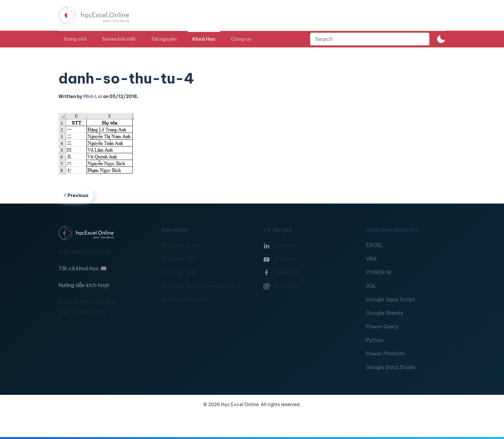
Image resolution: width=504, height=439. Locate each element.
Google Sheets (384, 313)
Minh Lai (93, 96)
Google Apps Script (390, 299)
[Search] (370, 39)
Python (375, 340)
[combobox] (370, 39)
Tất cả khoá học (83, 268)
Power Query (382, 326)
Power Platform (385, 354)
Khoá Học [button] (204, 39)
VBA (371, 259)
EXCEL (375, 245)
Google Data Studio (391, 367)
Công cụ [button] (241, 39)
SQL (371, 286)
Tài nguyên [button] (164, 39)
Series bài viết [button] (119, 39)
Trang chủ (75, 39)
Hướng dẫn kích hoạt (84, 285)
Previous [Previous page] (76, 195)
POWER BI (379, 272)
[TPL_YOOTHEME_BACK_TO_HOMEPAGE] (100, 15)
